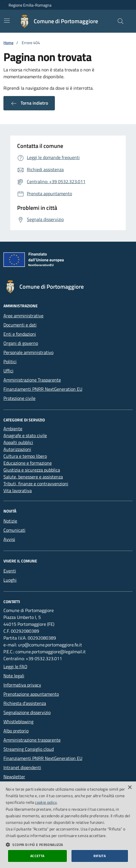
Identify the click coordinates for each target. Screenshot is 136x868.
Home (8, 43)
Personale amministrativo (28, 352)
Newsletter (14, 777)
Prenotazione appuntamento (31, 694)
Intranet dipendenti (22, 767)
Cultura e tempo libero (25, 456)
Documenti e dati (20, 325)
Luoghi (10, 580)
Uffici (8, 371)
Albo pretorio (16, 731)
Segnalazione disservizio (27, 712)
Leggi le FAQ (15, 666)
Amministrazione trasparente (32, 740)
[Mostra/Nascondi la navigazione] (7, 21)
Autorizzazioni (17, 449)
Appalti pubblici (18, 442)
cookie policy (46, 802)
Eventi (10, 571)
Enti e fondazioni (20, 334)
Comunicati (14, 530)
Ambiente (13, 429)
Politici (10, 361)
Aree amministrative (23, 316)
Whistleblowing (18, 722)
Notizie (10, 521)
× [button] (130, 788)
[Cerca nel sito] (121, 21)
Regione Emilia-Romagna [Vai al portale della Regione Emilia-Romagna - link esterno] (30, 5)
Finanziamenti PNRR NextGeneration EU (43, 389)
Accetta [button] (37, 856)
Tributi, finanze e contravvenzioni (36, 484)
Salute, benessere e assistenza (33, 477)
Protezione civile (19, 398)
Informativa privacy (22, 685)
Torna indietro (29, 103)
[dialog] (68, 825)
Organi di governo (21, 343)
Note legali (14, 676)
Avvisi (9, 539)
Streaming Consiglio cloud (29, 749)
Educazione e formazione (28, 463)
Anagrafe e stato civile (25, 435)
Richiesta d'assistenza (25, 703)
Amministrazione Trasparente (32, 380)
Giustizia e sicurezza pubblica (32, 470)
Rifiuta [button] (100, 856)
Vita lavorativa (18, 490)
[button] (68, 844)
